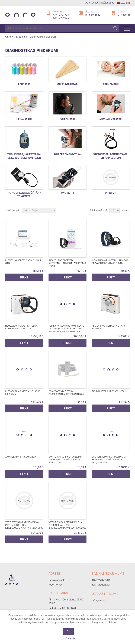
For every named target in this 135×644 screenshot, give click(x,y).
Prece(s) (124, 15)
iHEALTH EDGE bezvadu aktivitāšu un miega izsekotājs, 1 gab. (67, 263)
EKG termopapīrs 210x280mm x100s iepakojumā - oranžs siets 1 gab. (65, 460)
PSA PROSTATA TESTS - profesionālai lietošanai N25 (66, 393)
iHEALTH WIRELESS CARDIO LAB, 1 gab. (23, 262)
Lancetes (24, 84)
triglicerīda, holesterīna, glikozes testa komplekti (24, 156)
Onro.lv (9, 37)
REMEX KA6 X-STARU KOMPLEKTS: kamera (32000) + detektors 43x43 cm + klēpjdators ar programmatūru (67, 330)
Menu (127, 28)
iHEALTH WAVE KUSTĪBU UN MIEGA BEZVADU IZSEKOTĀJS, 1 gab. (110, 262)
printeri (111, 193)
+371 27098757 (62, 18)
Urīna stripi (24, 119)
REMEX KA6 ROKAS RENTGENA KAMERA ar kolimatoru (21, 327)
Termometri (111, 84)
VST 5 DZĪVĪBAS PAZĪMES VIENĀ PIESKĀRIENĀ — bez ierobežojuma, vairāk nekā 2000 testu (24, 526)
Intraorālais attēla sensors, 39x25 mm (23, 393)
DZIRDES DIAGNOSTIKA (68, 154)
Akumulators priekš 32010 (21, 457)
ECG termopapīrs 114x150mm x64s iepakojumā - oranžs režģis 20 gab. (109, 460)
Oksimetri (67, 193)
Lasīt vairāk (68, 639)
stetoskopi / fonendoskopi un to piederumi (111, 156)
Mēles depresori (67, 84)
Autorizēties (92, 3)
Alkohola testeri (111, 119)
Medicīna (22, 37)
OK (68, 632)
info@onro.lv (93, 15)
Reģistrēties (108, 3)
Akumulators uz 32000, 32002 (109, 391)
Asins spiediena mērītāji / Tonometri (24, 195)
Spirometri (67, 119)
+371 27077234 (62, 15)
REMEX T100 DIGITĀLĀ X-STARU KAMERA (108, 327)
